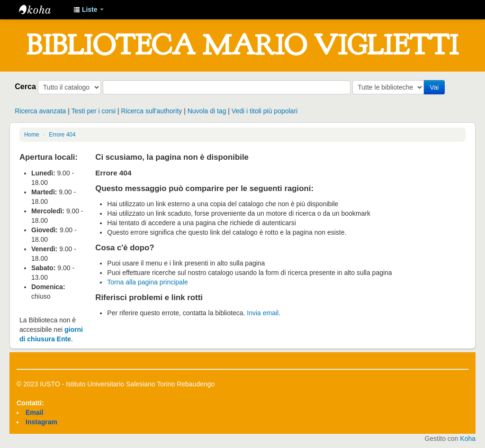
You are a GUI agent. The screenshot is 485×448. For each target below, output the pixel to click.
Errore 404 (62, 135)
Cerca (25, 86)
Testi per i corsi (94, 111)
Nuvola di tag (207, 111)
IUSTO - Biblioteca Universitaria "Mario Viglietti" (43, 9)
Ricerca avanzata (40, 111)
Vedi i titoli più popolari (265, 111)
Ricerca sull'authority (152, 111)
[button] (89, 9)
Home (32, 135)
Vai (434, 87)
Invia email (263, 313)
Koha (468, 439)
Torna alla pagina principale (147, 282)
